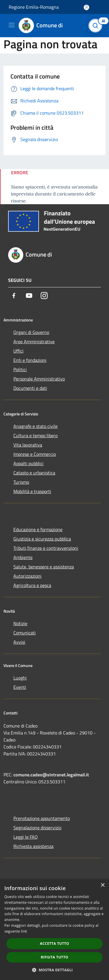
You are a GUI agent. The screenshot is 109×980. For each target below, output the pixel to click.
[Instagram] (44, 296)
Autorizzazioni (27, 576)
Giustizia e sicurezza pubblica (42, 539)
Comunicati (25, 633)
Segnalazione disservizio (37, 828)
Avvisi (19, 642)
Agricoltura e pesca (32, 585)
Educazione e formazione (38, 529)
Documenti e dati (30, 388)
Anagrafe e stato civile (35, 426)
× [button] (102, 885)
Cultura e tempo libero (35, 435)
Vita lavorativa (28, 445)
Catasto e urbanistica (34, 473)
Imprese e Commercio (35, 454)
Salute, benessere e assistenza (44, 567)
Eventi (20, 687)
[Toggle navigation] (12, 25)
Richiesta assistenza (33, 846)
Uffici (18, 351)
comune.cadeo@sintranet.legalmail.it (51, 775)
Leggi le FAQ (26, 837)
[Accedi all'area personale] (86, 7)
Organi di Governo (31, 332)
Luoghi (20, 678)
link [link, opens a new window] (24, 931)
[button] (55, 970)
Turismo (21, 482)
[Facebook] (14, 296)
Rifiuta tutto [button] (54, 957)
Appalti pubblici (28, 463)
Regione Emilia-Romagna (34, 7)
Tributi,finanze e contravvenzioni (46, 548)
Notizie (20, 623)
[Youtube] (29, 296)
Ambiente (23, 557)
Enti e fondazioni (30, 360)
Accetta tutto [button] (54, 943)
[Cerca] (97, 26)
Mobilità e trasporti (32, 491)
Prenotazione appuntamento (42, 818)
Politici (20, 369)
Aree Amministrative (34, 342)
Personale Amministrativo (39, 379)
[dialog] (54, 930)
